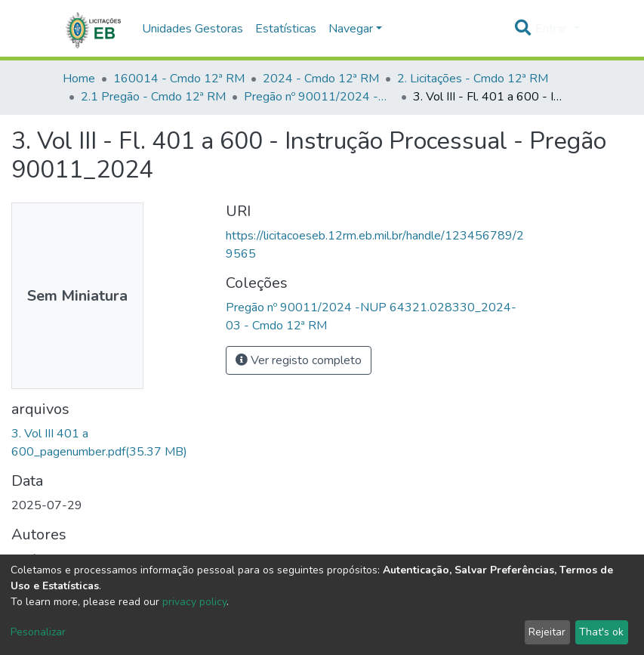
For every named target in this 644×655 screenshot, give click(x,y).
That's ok (601, 632)
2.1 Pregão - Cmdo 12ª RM (153, 97)
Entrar (553, 29)
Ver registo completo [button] (299, 360)
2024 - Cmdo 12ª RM (321, 79)
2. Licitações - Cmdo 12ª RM (473, 79)
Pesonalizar (38, 632)
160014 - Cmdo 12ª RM (179, 79)
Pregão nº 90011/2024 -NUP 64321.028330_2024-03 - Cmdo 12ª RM (319, 97)
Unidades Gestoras (193, 29)
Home (79, 79)
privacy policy (194, 602)
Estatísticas (286, 29)
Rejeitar (547, 632)
